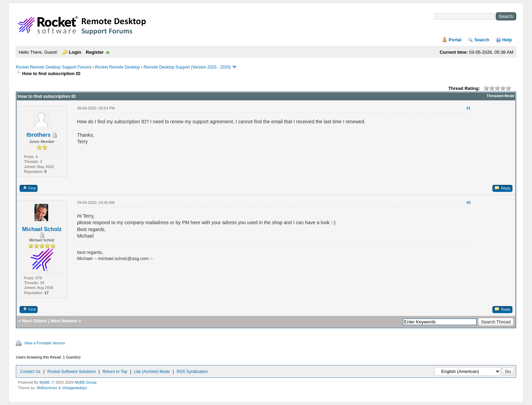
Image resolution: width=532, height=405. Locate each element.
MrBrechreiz (47, 388)
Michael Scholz (42, 229)
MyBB (45, 382)
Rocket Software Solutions (71, 372)
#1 (468, 108)
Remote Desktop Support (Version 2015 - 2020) (187, 67)
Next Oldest (34, 321)
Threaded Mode (500, 96)
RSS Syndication (192, 372)
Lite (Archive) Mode (152, 372)
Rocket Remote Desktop (117, 67)
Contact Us (30, 372)
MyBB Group (86, 382)
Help (507, 40)
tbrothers (39, 135)
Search (482, 40)
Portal (455, 40)
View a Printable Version (45, 343)
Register (95, 52)
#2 (468, 202)
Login (75, 52)
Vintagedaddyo (75, 388)
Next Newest (64, 321)
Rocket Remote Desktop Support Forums (54, 67)
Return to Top (115, 372)
